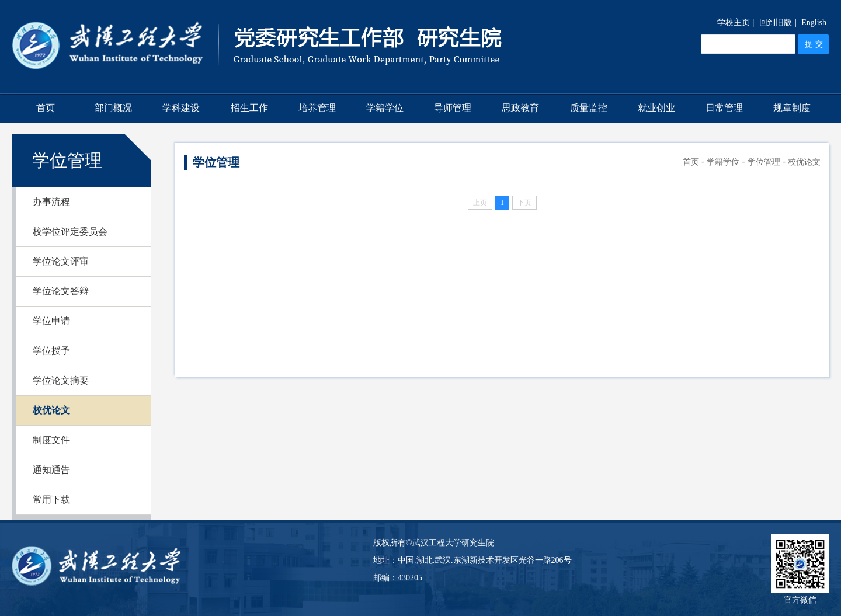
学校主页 (734, 22)
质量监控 (589, 108)
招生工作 (249, 108)
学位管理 (764, 162)
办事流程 (51, 202)
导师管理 (453, 108)
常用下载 (51, 500)
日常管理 (724, 108)
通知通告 (51, 470)
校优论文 (51, 410)
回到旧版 (776, 22)
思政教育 (520, 108)
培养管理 (317, 108)
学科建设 (181, 108)
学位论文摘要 (61, 380)
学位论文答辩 (61, 291)
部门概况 (113, 108)
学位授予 (51, 351)
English (814, 22)
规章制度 (792, 108)
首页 (46, 108)
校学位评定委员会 (70, 232)
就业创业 (656, 108)
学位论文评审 (61, 261)
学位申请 (51, 321)
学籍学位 (385, 108)
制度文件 (51, 440)
